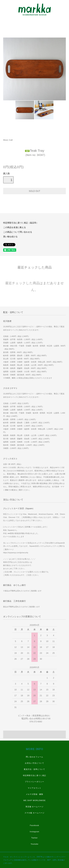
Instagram (35, 832)
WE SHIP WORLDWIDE (34, 800)
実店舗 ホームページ (34, 807)
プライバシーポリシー (34, 782)
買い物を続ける (10, 237)
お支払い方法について (34, 763)
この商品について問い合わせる (18, 232)
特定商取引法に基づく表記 (34, 775)
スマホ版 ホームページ (34, 813)
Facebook (34, 825)
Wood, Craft (8, 140)
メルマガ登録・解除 (34, 794)
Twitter (34, 838)
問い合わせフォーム (34, 757)
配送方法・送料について (34, 769)
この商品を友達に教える (15, 227)
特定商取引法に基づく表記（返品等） (21, 223)
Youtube (34, 844)
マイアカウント (34, 788)
